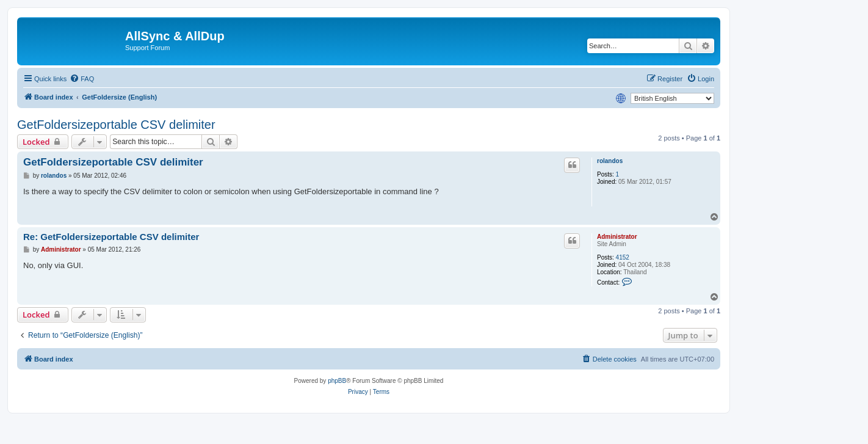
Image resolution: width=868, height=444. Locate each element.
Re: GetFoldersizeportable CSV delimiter (111, 237)
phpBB (337, 381)
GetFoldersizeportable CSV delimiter (116, 125)
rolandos (610, 161)
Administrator (617, 237)
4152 (623, 257)
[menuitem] (82, 79)
